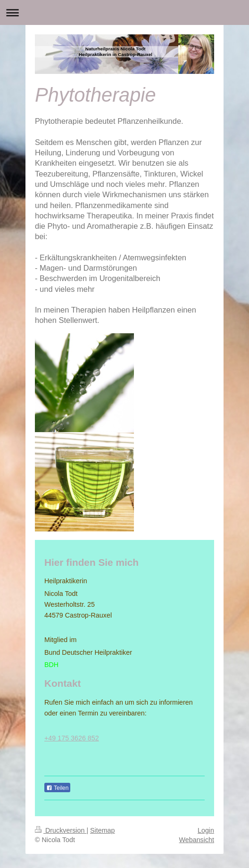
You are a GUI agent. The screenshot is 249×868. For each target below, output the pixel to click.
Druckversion (61, 830)
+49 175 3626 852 (72, 738)
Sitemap (102, 830)
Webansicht (197, 840)
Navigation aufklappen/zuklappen (124, 12)
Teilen (57, 788)
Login (206, 830)
